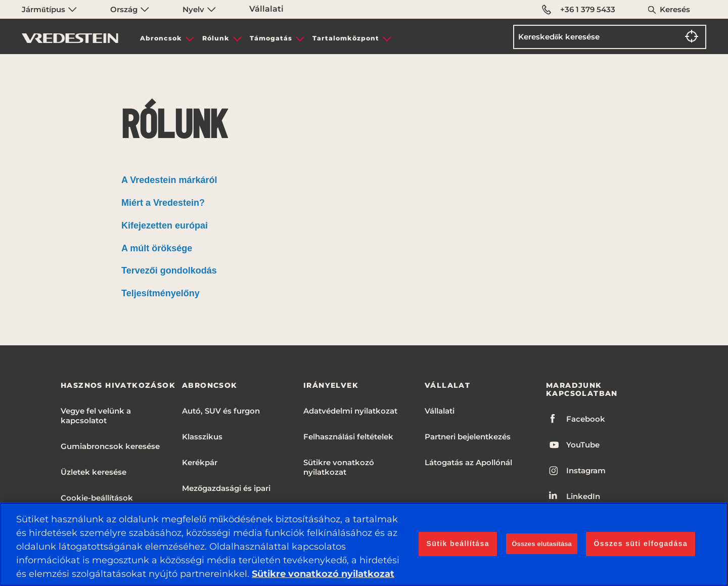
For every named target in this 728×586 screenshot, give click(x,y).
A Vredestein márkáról (169, 180)
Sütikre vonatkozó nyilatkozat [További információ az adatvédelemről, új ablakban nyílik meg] (323, 574)
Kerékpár (200, 462)
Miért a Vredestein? (163, 203)
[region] (364, 544)
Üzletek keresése (94, 472)
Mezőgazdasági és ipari (226, 488)
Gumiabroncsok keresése (110, 446)
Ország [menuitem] (130, 9)
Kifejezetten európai (165, 226)
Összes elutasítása (542, 544)
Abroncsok (161, 38)
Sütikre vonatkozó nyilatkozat (339, 467)
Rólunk (216, 38)
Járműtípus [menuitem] (49, 9)
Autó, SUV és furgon (221, 411)
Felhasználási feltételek (348, 437)
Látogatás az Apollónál (468, 462)
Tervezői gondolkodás (169, 271)
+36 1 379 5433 (579, 10)
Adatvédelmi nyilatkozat (350, 411)
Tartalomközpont (346, 38)
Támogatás (271, 38)
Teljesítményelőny (161, 293)
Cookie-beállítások (97, 498)
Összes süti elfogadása (641, 544)
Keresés (675, 9)
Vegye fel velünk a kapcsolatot (96, 416)
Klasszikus (202, 437)
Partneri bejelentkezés (468, 437)
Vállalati (266, 9)
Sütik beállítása (458, 544)
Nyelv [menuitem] (199, 9)
